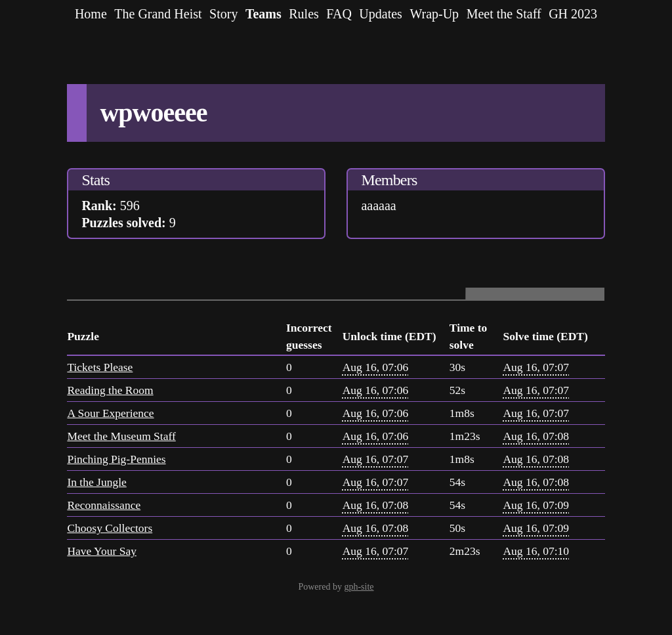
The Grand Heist (158, 14)
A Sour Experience (110, 413)
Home (91, 14)
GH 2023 (573, 14)
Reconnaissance (104, 505)
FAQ (339, 14)
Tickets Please (100, 367)
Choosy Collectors (110, 528)
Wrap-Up (434, 14)
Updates (381, 14)
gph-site (359, 587)
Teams (263, 14)
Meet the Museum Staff (121, 436)
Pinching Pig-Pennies (116, 459)
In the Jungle (96, 482)
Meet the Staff (504, 14)
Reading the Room (110, 390)
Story (223, 14)
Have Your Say (102, 551)
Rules (304, 14)
